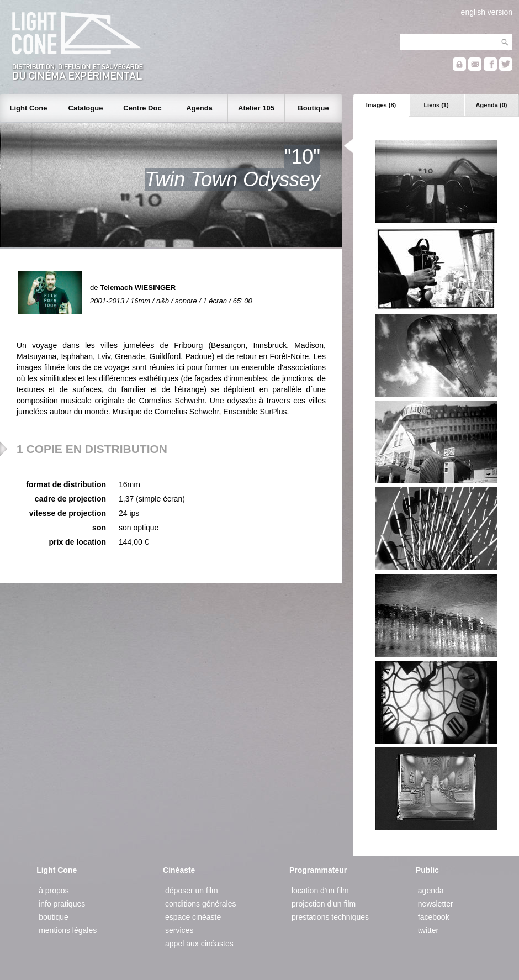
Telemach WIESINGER (138, 288)
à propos (54, 891)
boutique (54, 917)
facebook (434, 917)
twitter (428, 930)
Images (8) (381, 105)
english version (487, 12)
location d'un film (320, 891)
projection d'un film (324, 904)
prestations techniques (330, 917)
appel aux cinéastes (199, 944)
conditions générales (200, 904)
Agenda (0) (492, 105)
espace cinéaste (193, 917)
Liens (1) (436, 105)
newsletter (436, 904)
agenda (431, 891)
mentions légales (68, 930)
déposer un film (192, 891)
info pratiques (62, 904)
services (179, 930)
